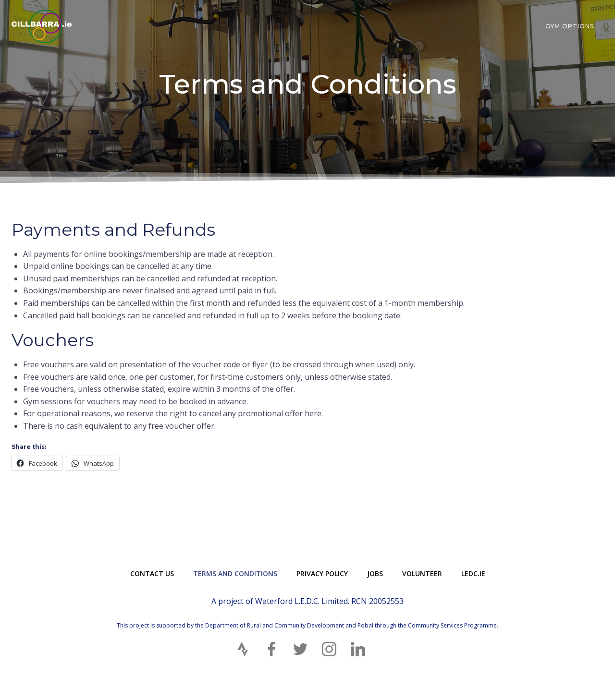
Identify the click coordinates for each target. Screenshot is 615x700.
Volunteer (422, 573)
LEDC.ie (473, 573)
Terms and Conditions (235, 573)
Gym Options (570, 26)
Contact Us (152, 573)
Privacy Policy (322, 573)
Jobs (375, 573)
